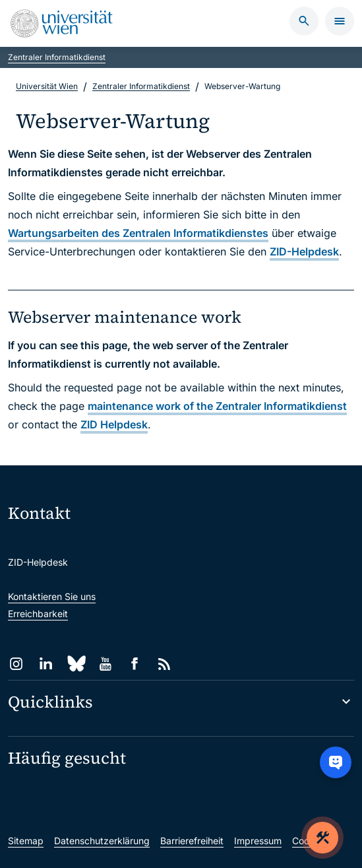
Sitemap (26, 841)
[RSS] (165, 664)
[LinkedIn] (46, 664)
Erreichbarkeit (38, 614)
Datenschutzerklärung (102, 841)
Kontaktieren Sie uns (52, 596)
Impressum (258, 841)
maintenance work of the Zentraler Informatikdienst (217, 406)
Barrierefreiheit (192, 841)
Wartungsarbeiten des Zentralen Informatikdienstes (138, 233)
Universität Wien (47, 86)
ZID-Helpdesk (304, 251)
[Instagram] (16, 664)
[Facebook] (135, 664)
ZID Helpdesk (114, 424)
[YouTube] (105, 664)
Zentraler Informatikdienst (57, 57)
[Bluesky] (75, 664)
